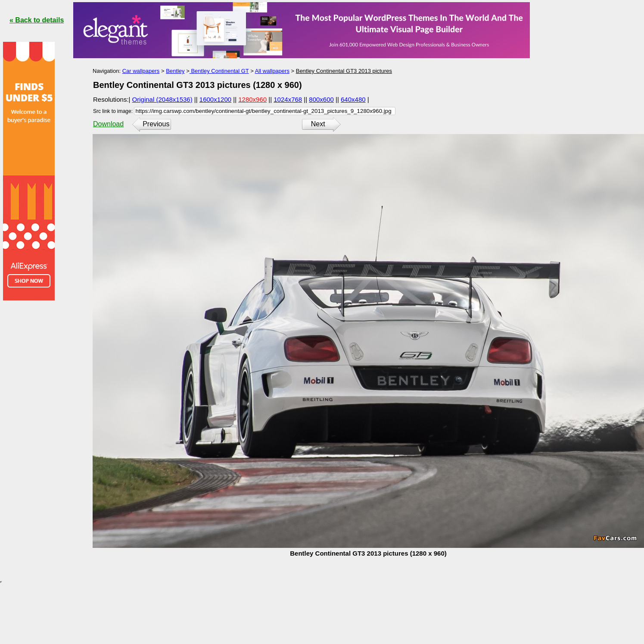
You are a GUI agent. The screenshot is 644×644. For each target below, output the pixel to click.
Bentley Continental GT (219, 71)
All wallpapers (272, 71)
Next (318, 124)
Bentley (175, 71)
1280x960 (252, 99)
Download (108, 124)
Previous (156, 124)
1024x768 (288, 99)
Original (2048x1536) (162, 99)
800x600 (321, 99)
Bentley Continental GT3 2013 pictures (344, 71)
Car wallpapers (141, 71)
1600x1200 (215, 99)
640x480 (353, 99)
